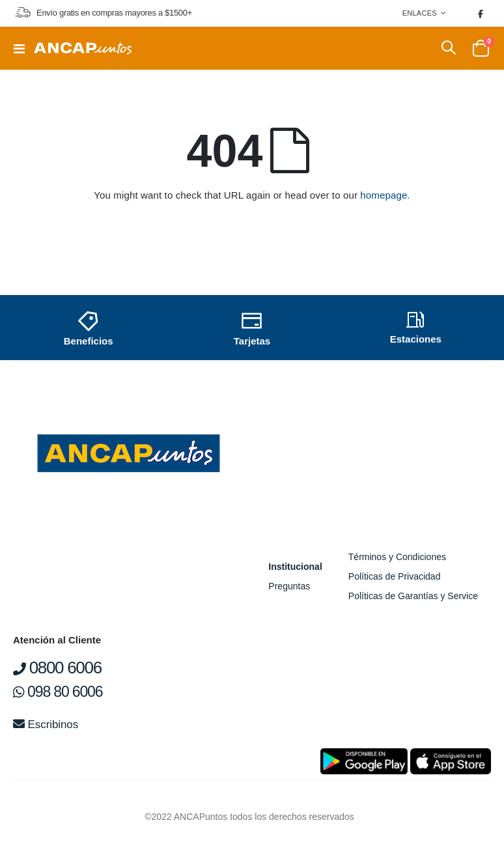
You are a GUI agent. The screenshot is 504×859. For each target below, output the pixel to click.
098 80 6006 (58, 692)
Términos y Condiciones (397, 557)
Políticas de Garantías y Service (413, 596)
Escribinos (46, 725)
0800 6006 (57, 668)
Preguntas (289, 586)
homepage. (385, 195)
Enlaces (420, 13)
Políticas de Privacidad (395, 576)
